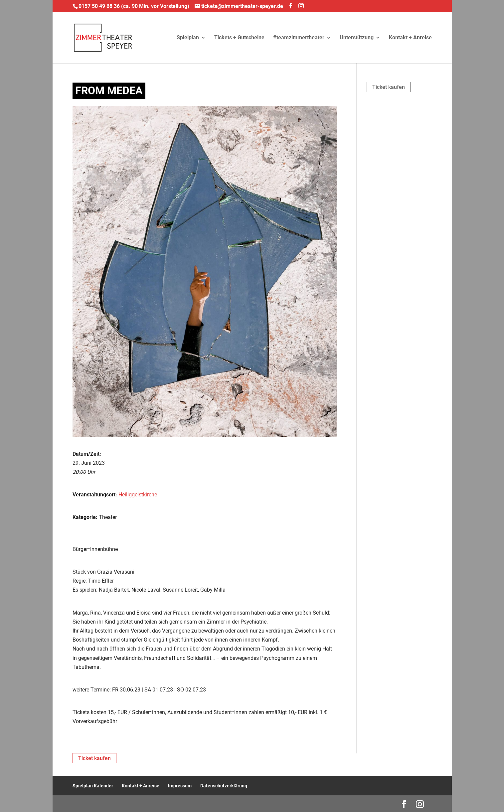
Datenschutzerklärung (224, 786)
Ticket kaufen (389, 87)
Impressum (180, 786)
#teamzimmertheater (299, 38)
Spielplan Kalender (93, 786)
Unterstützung (357, 38)
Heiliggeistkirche (138, 495)
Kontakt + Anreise (410, 38)
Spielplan (188, 38)
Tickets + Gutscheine (239, 38)
